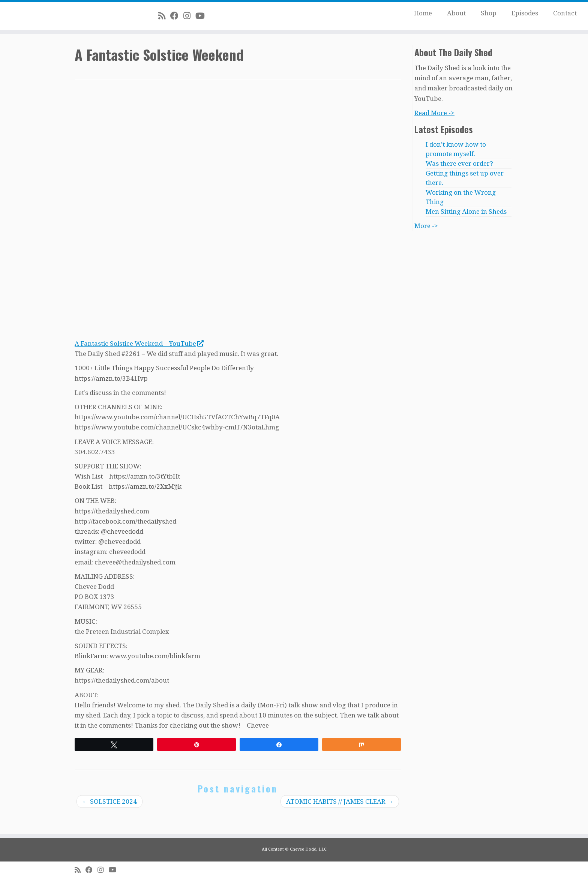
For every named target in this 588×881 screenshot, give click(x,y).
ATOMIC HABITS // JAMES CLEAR (340, 801)
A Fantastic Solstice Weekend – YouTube (139, 344)
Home (423, 13)
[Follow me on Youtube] (202, 16)
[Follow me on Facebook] (177, 16)
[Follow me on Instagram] (189, 16)
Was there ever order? (459, 164)
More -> (426, 226)
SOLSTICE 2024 (109, 801)
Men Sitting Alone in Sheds (466, 212)
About (456, 13)
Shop (489, 13)
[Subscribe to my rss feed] (164, 16)
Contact (565, 13)
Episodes (525, 13)
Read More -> (434, 113)
